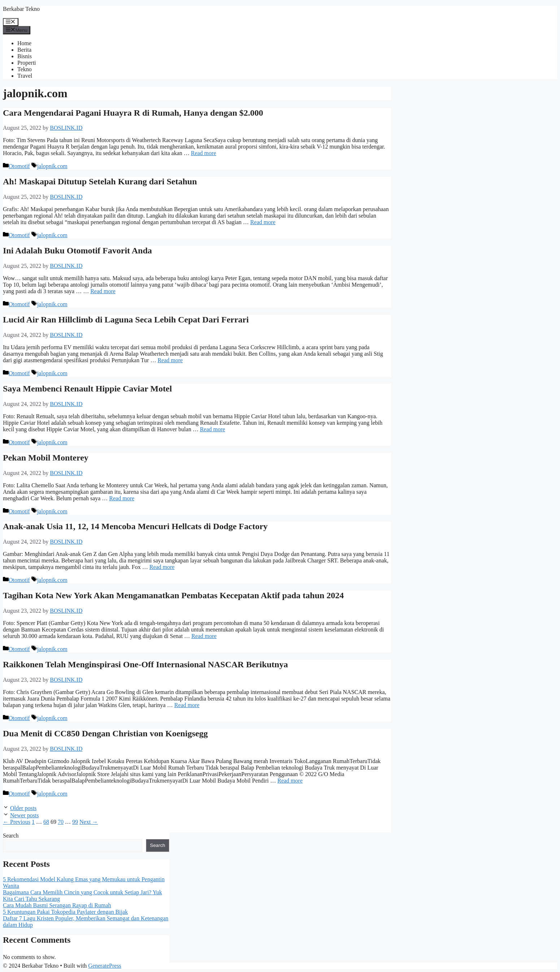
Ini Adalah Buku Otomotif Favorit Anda (77, 251)
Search (11, 836)
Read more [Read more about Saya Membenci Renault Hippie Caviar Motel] (213, 429)
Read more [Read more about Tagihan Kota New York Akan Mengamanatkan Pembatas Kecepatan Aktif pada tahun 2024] (204, 636)
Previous (17, 822)
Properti (27, 63)
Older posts (23, 808)
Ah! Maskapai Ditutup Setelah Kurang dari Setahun (100, 181)
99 (75, 822)
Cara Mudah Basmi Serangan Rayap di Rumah (57, 905)
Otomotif (19, 166)
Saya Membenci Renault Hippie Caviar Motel (87, 389)
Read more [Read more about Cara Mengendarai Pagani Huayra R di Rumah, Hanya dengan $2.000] (204, 153)
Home (24, 43)
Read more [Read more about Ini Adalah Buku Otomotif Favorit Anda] (103, 291)
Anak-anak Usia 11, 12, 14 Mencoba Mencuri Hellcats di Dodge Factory (135, 526)
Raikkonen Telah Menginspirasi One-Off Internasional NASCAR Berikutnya (145, 664)
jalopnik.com (52, 166)
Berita (24, 50)
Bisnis (25, 56)
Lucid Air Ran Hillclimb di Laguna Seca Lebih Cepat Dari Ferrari (126, 320)
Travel (25, 76)
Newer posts (25, 815)
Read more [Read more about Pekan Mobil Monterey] (122, 498)
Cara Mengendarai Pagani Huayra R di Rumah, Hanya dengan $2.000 (133, 113)
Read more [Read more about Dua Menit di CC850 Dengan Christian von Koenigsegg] (290, 781)
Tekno (25, 69)
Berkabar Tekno (21, 9)
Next (89, 822)
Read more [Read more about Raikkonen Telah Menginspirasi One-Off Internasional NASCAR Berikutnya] (187, 705)
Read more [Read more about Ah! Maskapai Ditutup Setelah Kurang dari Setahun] (263, 222)
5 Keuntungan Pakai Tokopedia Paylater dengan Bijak (65, 912)
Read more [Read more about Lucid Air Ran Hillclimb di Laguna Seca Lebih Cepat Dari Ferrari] (170, 360)
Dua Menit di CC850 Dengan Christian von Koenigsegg (105, 733)
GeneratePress (105, 966)
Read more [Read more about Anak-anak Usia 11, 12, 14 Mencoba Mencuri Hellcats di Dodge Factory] (162, 567)
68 (46, 822)
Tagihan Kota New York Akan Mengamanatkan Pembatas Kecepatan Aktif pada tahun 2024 (173, 595)
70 (61, 822)
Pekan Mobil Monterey (46, 458)
